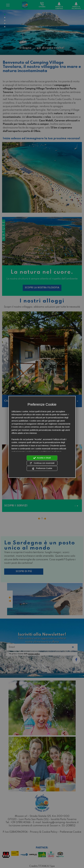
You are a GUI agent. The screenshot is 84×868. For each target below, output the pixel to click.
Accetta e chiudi (42, 458)
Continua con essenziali (42, 463)
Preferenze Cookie (42, 469)
